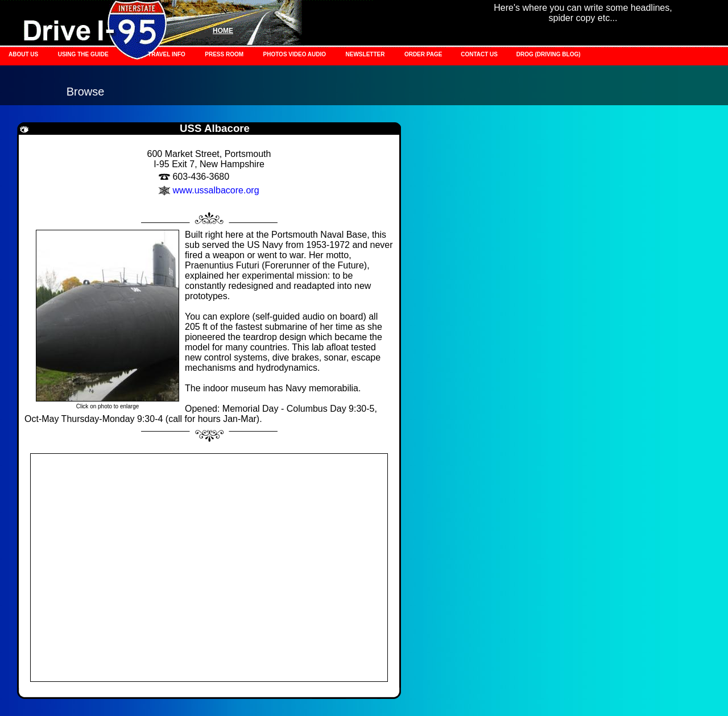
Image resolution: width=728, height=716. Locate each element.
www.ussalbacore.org (216, 190)
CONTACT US (480, 54)
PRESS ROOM (224, 54)
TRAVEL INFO (167, 54)
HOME (223, 31)
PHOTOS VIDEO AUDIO (295, 54)
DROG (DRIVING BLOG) (549, 54)
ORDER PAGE (424, 54)
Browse (86, 92)
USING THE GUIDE (83, 54)
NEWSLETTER (365, 54)
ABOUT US (23, 54)
